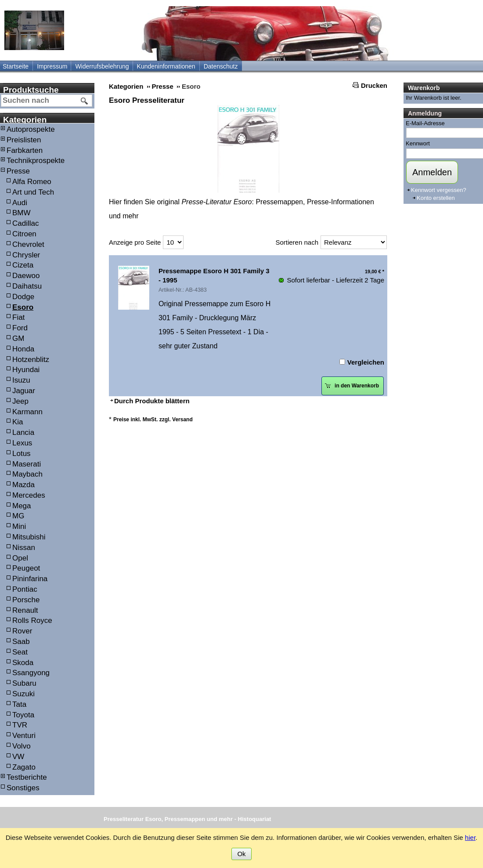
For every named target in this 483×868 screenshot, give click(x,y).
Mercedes (29, 495)
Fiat (18, 317)
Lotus (22, 454)
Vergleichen (366, 362)
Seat (20, 652)
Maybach (27, 474)
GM (18, 338)
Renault (25, 610)
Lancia (23, 432)
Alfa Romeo (32, 182)
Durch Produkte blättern (152, 401)
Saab (21, 642)
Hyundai (26, 370)
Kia (18, 422)
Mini (19, 526)
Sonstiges (23, 788)
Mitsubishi (29, 537)
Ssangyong (31, 673)
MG (18, 516)
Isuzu (21, 380)
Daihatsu (27, 286)
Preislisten (24, 140)
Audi (20, 203)
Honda (23, 349)
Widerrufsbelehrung (102, 66)
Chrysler (26, 255)
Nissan (24, 548)
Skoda (23, 663)
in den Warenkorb (352, 386)
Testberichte (27, 777)
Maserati (27, 464)
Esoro (23, 307)
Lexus (22, 443)
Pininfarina (30, 579)
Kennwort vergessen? (439, 190)
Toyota (23, 715)
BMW (22, 213)
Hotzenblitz (31, 360)
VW (18, 757)
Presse (18, 171)
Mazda (23, 485)
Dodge (23, 297)
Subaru (24, 683)
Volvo (22, 746)
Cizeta (23, 265)
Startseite (16, 66)
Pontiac (25, 589)
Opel (20, 558)
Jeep (20, 401)
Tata (19, 704)
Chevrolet (28, 244)
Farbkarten (25, 150)
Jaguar (24, 391)
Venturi (24, 736)
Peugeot (26, 568)
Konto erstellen (436, 198)
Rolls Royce (32, 620)
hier (470, 837)
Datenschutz (221, 66)
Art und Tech (33, 192)
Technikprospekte (36, 161)
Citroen (24, 234)
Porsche (26, 600)
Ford (20, 328)
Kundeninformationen (166, 66)
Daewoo (26, 276)
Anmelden (432, 172)
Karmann (27, 412)
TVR (20, 725)
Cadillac (25, 223)
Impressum (52, 66)
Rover (22, 631)
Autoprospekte (31, 129)
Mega (22, 506)
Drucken (374, 85)
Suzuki (23, 694)
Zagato (24, 767)
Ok (241, 854)
